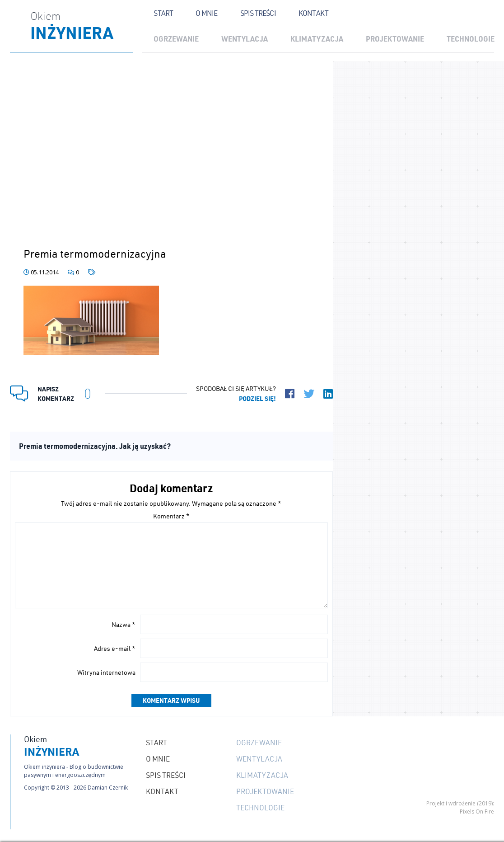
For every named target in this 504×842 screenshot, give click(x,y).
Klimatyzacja (317, 39)
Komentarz (171, 516)
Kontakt (313, 13)
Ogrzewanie (176, 39)
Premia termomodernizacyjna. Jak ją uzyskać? (95, 446)
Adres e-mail (115, 649)
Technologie (260, 808)
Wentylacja (245, 39)
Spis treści (258, 13)
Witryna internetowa (106, 673)
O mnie (206, 13)
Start (163, 13)
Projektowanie (395, 39)
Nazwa (124, 625)
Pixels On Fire (477, 811)
